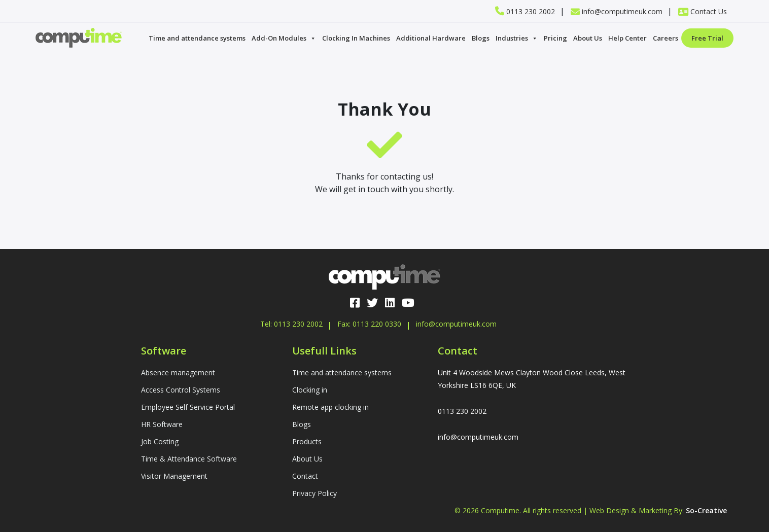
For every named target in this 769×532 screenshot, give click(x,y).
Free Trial (707, 38)
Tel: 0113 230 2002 (291, 324)
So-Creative (706, 510)
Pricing (555, 38)
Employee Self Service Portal (188, 407)
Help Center (627, 38)
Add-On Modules (284, 38)
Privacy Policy (314, 493)
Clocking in (310, 390)
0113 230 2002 (525, 11)
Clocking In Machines (356, 38)
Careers (666, 38)
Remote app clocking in (330, 407)
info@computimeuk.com (617, 11)
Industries (517, 38)
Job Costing (160, 441)
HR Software (162, 424)
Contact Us (703, 11)
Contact (305, 476)
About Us (588, 38)
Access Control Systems (181, 390)
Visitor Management (174, 476)
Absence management (178, 373)
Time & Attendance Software (189, 459)
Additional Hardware (431, 38)
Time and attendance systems (197, 38)
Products (307, 441)
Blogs (481, 38)
